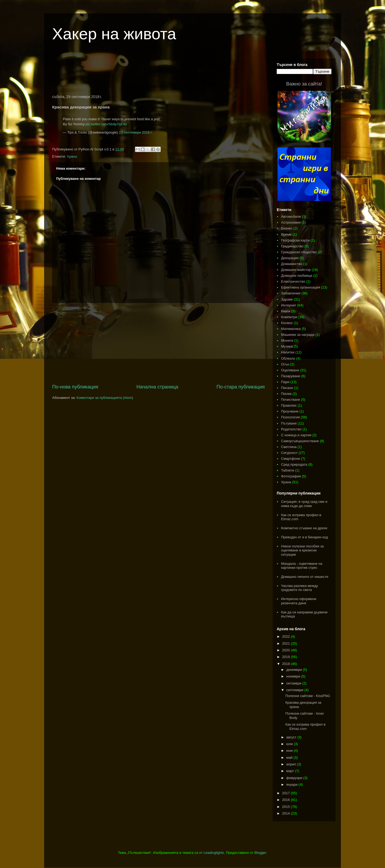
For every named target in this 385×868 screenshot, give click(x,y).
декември (295, 670)
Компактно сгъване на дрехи (304, 528)
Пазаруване (291, 376)
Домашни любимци (297, 276)
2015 (286, 807)
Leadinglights (214, 853)
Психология (290, 417)
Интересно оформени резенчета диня (299, 601)
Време (286, 234)
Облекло (288, 358)
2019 (286, 657)
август (292, 737)
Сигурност (289, 453)
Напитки (288, 352)
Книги (286, 311)
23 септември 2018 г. (136, 132)
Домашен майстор (296, 270)
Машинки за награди (298, 335)
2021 (286, 643)
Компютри (289, 317)
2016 (286, 800)
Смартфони (290, 459)
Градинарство (292, 246)
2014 (286, 813)
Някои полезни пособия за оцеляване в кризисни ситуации (302, 550)
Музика (287, 346)
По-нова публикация (75, 387)
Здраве (287, 299)
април (292, 764)
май (290, 758)
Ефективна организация (301, 287)
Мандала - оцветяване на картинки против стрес (302, 566)
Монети (287, 340)
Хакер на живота (114, 34)
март (291, 771)
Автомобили (291, 217)
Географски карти (295, 240)
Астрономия (291, 222)
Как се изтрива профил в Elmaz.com (305, 727)
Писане (287, 388)
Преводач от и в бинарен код (304, 537)
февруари (295, 778)
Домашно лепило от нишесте (305, 577)
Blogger (260, 853)
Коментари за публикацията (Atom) (105, 398)
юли (290, 744)
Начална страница (157, 387)
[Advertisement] (159, 73)
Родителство (291, 429)
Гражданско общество (299, 252)
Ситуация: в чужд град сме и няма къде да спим (304, 504)
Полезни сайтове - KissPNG (308, 696)
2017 (286, 793)
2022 (286, 637)
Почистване (290, 400)
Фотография (291, 476)
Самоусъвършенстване (300, 441)
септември (295, 690)
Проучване (290, 411)
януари (292, 785)
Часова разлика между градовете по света (299, 588)
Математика (291, 329)
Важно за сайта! (304, 84)
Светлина (289, 447)
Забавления (291, 293)
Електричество (293, 281)
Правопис (289, 405)
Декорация (290, 258)
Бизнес (287, 228)
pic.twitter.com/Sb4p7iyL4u (106, 124)
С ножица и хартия (296, 435)
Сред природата (294, 464)
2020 (286, 650)
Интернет (289, 305)
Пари (285, 382)
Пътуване (289, 423)
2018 (286, 664)
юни (290, 751)
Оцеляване (290, 370)
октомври (294, 683)
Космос (287, 323)
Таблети (288, 470)
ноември (294, 676)
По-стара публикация (241, 387)
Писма (286, 394)
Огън (285, 364)
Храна (72, 156)
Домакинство (292, 264)
